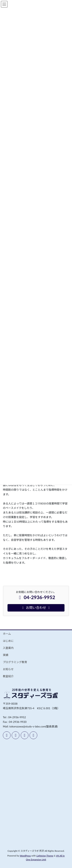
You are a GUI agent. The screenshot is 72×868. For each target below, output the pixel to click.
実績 (6, 655)
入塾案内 (8, 648)
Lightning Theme (45, 856)
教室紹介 (8, 676)
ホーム (7, 634)
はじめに (8, 641)
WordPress (25, 856)
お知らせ (8, 669)
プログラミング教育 (15, 662)
